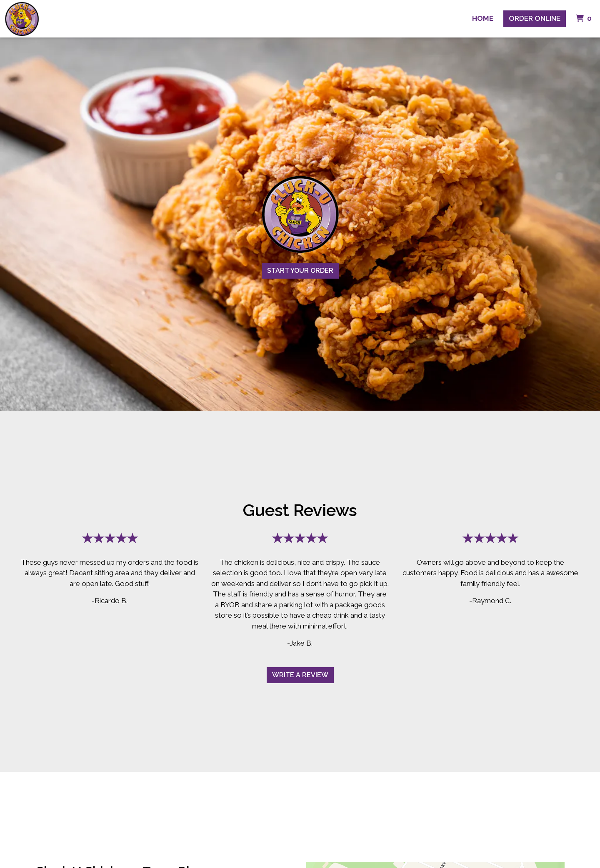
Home (483, 18)
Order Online (535, 18)
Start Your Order (300, 271)
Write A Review (300, 675)
